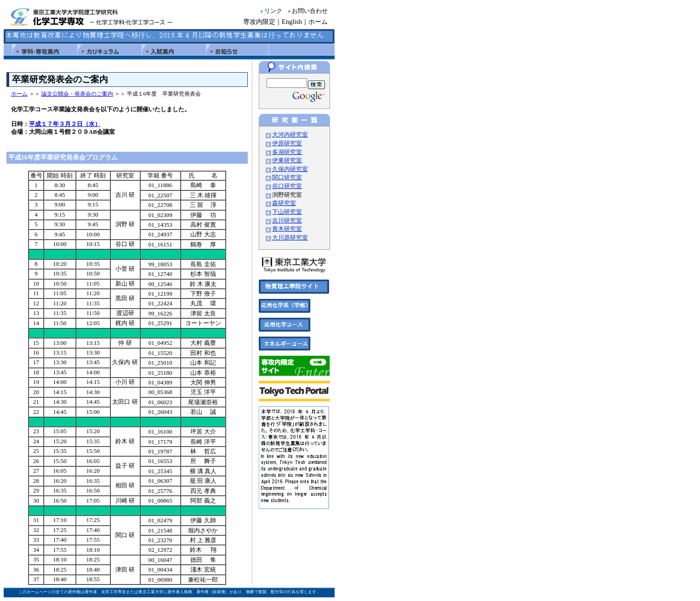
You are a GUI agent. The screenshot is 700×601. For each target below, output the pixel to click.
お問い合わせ (310, 11)
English (292, 22)
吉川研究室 (287, 221)
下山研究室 (287, 212)
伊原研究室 (287, 143)
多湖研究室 (287, 152)
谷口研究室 (287, 186)
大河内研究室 (290, 135)
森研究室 (284, 203)
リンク (273, 11)
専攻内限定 (259, 22)
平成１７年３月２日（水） (65, 124)
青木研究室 (287, 229)
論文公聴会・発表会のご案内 (77, 94)
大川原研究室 (290, 238)
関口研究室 (287, 177)
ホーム (318, 22)
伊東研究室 (287, 160)
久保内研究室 (290, 169)
